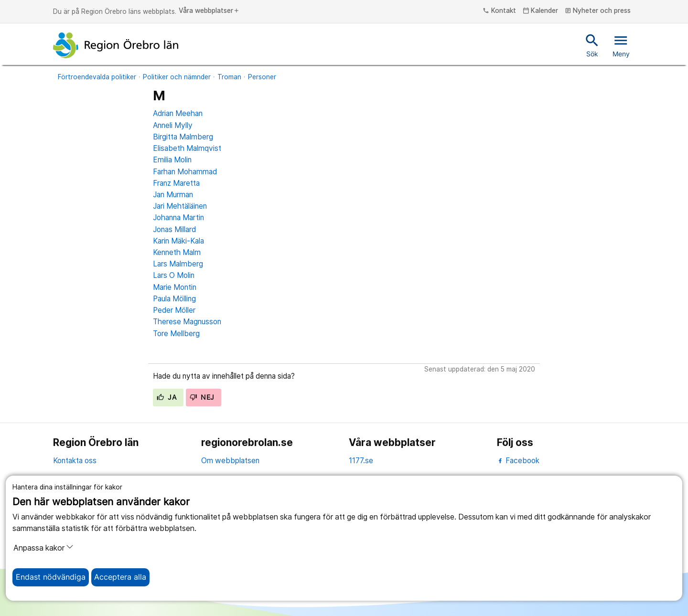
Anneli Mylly (173, 125)
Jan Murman (173, 195)
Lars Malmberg (178, 264)
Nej (202, 397)
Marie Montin (175, 287)
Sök (592, 45)
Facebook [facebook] (518, 461)
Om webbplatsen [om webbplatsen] (230, 461)
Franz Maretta (176, 183)
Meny (621, 45)
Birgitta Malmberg (183, 137)
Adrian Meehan (178, 113)
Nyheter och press (598, 11)
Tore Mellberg (176, 334)
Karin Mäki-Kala (178, 241)
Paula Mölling (174, 299)
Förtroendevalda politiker (97, 77)
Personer (262, 77)
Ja (167, 397)
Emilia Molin (172, 160)
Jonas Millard (174, 229)
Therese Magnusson (187, 322)
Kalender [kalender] (541, 11)
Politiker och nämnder (177, 77)
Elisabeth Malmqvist (187, 148)
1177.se (361, 461)
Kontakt (499, 11)
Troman (229, 77)
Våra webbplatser (209, 11)
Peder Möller (174, 310)
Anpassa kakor (43, 548)
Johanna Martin (178, 218)
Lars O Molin (174, 275)
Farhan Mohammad (185, 172)
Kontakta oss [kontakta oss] (75, 461)
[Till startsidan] (116, 45)
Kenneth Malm (177, 252)
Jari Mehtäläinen (180, 206)
